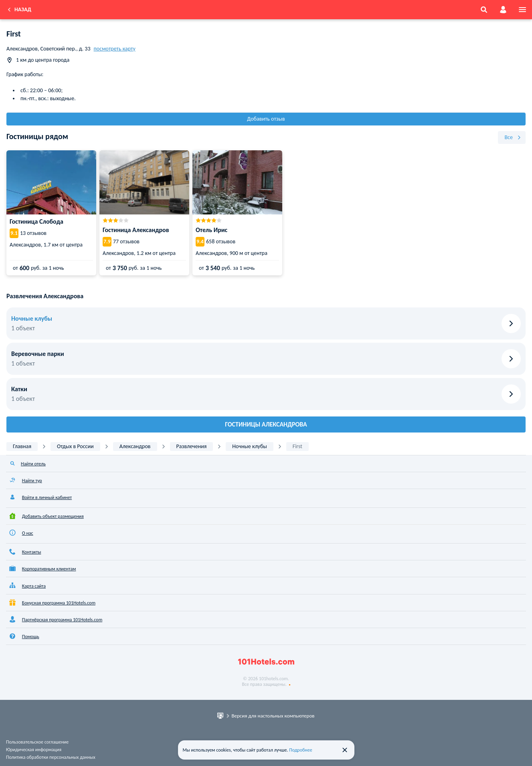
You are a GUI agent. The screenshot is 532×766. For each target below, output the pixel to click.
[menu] (522, 10)
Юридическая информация (34, 750)
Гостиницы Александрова (266, 424)
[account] (503, 10)
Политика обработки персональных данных (51, 757)
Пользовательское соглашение (37, 742)
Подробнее (301, 750)
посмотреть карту (115, 49)
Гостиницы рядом (37, 136)
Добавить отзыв (266, 119)
